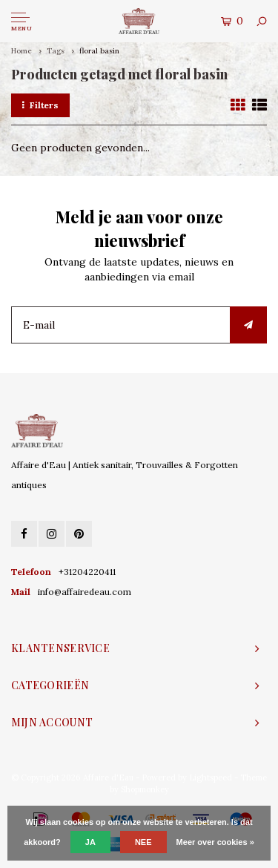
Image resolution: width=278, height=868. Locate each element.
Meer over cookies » (215, 842)
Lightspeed (211, 777)
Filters (40, 105)
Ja (90, 842)
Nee (143, 842)
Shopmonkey (145, 789)
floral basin (99, 51)
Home (21, 51)
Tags (56, 51)
